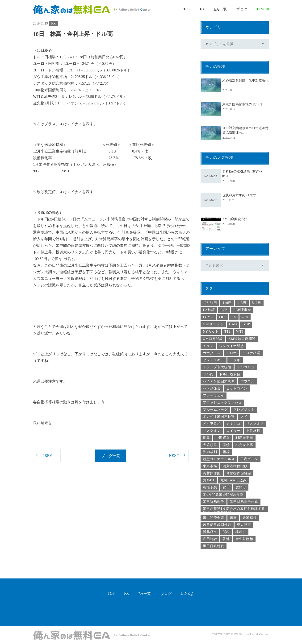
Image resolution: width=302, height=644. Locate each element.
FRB (222, 317)
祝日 (226, 487)
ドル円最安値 (230, 374)
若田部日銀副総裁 (217, 525)
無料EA (209, 480)
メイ (244, 417)
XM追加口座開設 (242, 339)
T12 (227, 332)
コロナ (232, 353)
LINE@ (263, 9)
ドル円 (208, 374)
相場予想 (210, 487)
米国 (233, 518)
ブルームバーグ (215, 410)
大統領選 (210, 445)
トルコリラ (246, 367)
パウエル (247, 381)
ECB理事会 (242, 310)
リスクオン (212, 431)
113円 (242, 303)
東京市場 (210, 466)
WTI (240, 332)
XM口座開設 (213, 339)
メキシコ (233, 424)
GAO (233, 324)
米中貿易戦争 (214, 502)
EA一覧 (220, 9)
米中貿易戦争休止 (244, 502)
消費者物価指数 (235, 466)
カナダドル (212, 353)
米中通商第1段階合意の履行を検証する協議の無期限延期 (234, 509)
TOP (187, 9)
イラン (208, 346)
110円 (227, 303)
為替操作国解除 (239, 473)
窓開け (241, 487)
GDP (246, 324)
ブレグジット (244, 410)
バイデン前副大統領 (219, 381)
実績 (226, 445)
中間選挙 (223, 438)
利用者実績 (244, 438)
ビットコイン (237, 388)
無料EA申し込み (234, 480)
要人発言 (244, 525)
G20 (245, 317)
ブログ (242, 9)
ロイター (233, 431)
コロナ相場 (251, 353)
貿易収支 (210, 532)
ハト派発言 (212, 388)
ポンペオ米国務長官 (219, 417)
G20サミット (213, 324)
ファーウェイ (214, 395)
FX (202, 9)
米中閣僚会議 (214, 518)
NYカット (211, 332)
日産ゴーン (249, 459)
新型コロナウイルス (219, 459)
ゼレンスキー (214, 360)
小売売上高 (244, 445)
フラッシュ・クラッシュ (222, 402)
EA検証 (209, 310)
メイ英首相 (212, 424)
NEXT (177, 455)
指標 (226, 452)
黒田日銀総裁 (214, 546)
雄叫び (241, 532)
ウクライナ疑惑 (232, 346)
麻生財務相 (244, 539)
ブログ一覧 (111, 456)
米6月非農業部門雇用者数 (223, 494)
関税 (226, 532)
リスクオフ (255, 424)
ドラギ (235, 360)
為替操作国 (212, 473)
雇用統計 (210, 539)
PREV (44, 455)
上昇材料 (253, 431)
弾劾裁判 (210, 452)
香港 (226, 539)
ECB (224, 310)
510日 (257, 303)
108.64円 (210, 303)
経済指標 (250, 518)
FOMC (208, 317)
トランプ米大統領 (217, 367)
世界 (206, 438)
